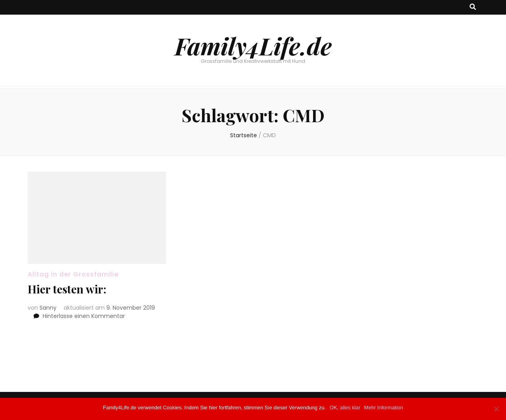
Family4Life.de (253, 45)
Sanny (48, 308)
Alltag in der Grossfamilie (73, 274)
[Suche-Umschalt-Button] (473, 7)
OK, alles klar (345, 408)
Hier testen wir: (67, 289)
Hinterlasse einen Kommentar (84, 316)
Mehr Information (383, 408)
